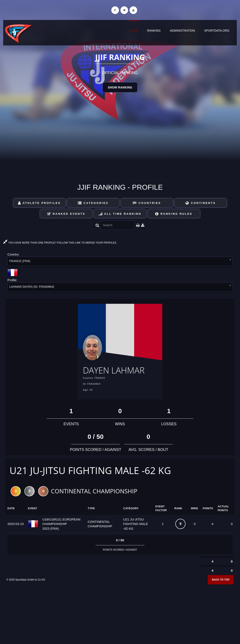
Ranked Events (66, 214)
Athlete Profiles (39, 203)
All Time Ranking (120, 214)
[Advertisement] (120, 613)
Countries (147, 203)
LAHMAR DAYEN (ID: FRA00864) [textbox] (32, 287)
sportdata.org (217, 31)
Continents (201, 203)
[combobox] (120, 262)
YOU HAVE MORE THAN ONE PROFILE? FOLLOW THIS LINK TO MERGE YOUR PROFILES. (60, 243)
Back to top (221, 581)
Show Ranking (120, 87)
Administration (182, 31)
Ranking (154, 31)
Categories (93, 203)
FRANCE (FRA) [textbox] (20, 261)
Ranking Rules (174, 214)
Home (133, 31)
